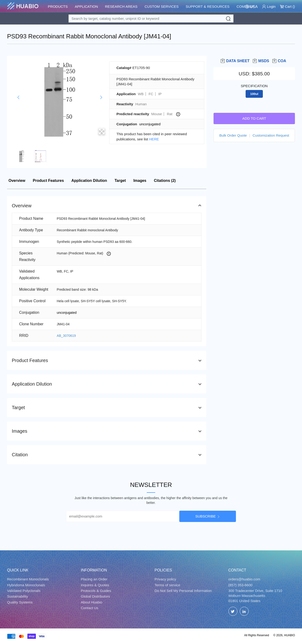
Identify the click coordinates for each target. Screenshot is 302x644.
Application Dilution (89, 181)
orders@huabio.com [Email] (244, 579)
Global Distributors (95, 596)
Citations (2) (165, 181)
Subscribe (206, 516)
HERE (154, 139)
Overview (17, 181)
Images (140, 181)
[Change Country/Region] (251, 7)
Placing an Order (94, 579)
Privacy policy (165, 579)
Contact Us (90, 608)
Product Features (48, 181)
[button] (18, 98)
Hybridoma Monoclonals (26, 585)
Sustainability (17, 596)
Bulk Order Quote (233, 135)
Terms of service (167, 585)
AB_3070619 (66, 336)
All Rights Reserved (257, 635)
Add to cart (254, 118)
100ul (254, 94)
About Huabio (92, 602)
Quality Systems (20, 602)
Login (269, 6)
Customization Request (271, 135)
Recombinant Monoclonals (28, 579)
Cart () (287, 6)
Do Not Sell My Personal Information (183, 591)
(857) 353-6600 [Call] (241, 585)
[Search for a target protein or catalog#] (151, 18)
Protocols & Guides (96, 591)
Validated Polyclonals (24, 591)
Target (120, 181)
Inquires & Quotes (95, 585)
